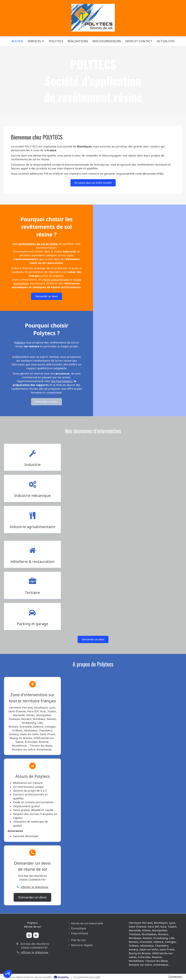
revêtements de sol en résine (38, 244)
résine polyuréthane (55, 279)
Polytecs (20, 342)
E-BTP (97, 977)
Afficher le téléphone (35, 887)
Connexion (175, 976)
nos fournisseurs (62, 381)
